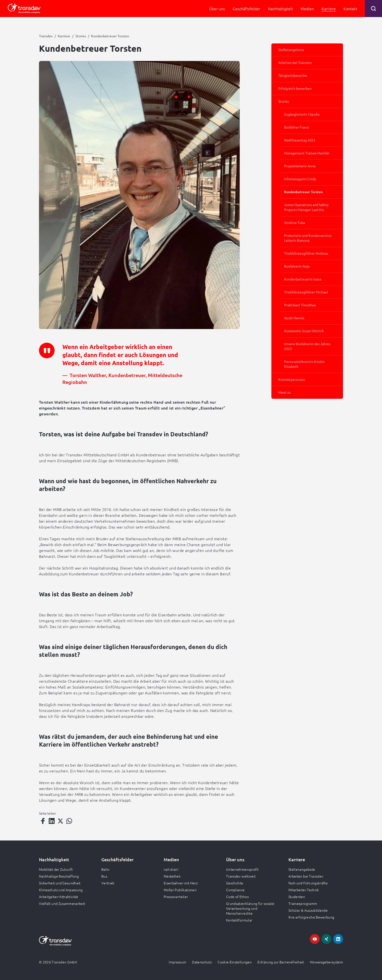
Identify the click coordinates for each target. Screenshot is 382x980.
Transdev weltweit (241, 876)
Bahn (105, 869)
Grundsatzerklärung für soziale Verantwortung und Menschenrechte (250, 908)
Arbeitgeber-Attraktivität (59, 897)
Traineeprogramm (303, 903)
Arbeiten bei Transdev (306, 876)
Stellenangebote (302, 869)
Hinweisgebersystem (326, 962)
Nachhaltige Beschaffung (59, 876)
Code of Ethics (237, 897)
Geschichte (235, 883)
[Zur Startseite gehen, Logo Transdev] (24, 9)
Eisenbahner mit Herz (181, 883)
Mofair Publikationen (180, 890)
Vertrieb (108, 883)
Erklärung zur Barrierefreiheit (281, 962)
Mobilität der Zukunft (56, 869)
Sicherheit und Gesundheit (60, 883)
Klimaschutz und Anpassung (61, 890)
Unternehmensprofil (242, 869)
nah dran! (171, 869)
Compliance (235, 890)
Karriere (64, 36)
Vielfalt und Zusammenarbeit (62, 903)
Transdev (46, 36)
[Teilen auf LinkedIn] (52, 821)
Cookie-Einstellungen (235, 962)
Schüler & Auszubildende (308, 910)
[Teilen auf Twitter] (60, 821)
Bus (104, 876)
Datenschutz (202, 962)
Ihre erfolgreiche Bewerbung (311, 917)
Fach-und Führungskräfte (308, 883)
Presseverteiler (176, 897)
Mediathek (172, 876)
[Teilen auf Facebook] (43, 821)
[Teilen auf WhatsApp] (69, 821)
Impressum (177, 962)
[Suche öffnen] (373, 9)
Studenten (297, 897)
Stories (81, 36)
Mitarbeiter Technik (304, 890)
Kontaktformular (239, 920)
